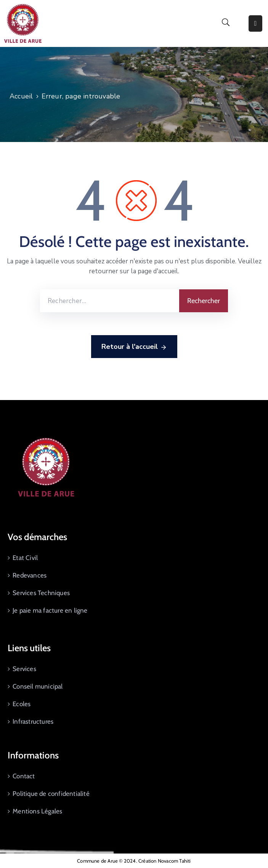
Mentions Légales (37, 811)
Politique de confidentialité (51, 794)
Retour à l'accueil (134, 347)
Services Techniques (41, 593)
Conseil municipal (38, 686)
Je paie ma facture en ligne (50, 610)
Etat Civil (25, 558)
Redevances (30, 575)
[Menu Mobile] (255, 23)
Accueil (21, 96)
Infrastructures (33, 721)
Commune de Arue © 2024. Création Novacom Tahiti (134, 861)
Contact (24, 776)
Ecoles (22, 704)
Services (24, 669)
